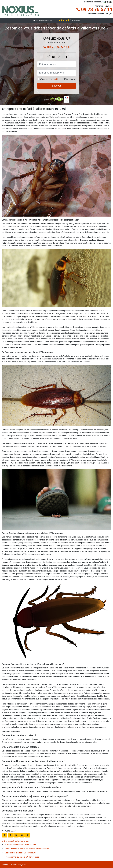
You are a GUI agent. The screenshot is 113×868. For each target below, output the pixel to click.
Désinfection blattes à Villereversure (20, 853)
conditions (57, 79)
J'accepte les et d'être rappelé (58, 79)
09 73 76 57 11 (94, 10)
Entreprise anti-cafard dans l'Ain (16, 841)
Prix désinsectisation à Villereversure (21, 845)
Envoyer (57, 86)
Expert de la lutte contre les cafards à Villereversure (27, 849)
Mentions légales (18, 865)
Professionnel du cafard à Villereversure (22, 857)
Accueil (5, 865)
